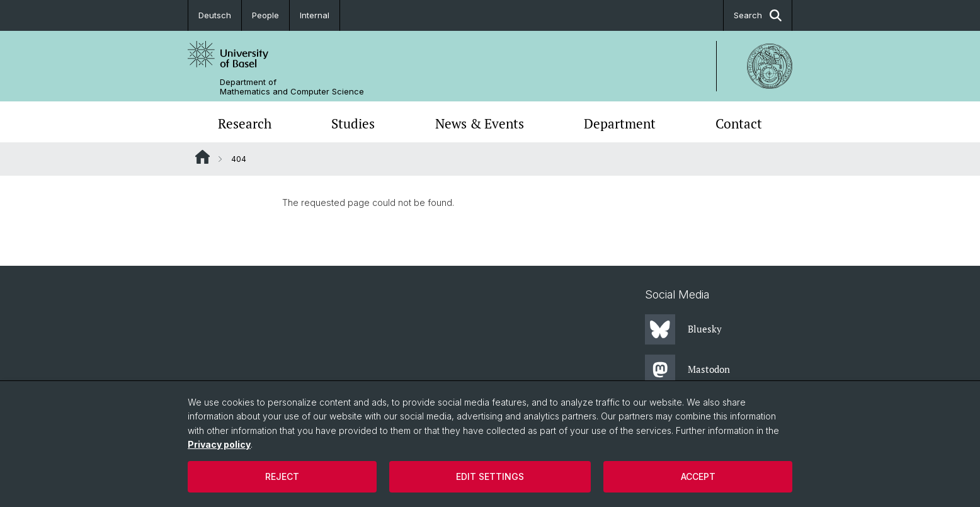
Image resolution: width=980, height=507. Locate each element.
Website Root (202, 157)
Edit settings (490, 476)
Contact (739, 123)
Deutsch (215, 15)
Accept (698, 476)
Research (245, 123)
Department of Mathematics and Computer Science (292, 87)
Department (620, 123)
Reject (282, 476)
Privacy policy (219, 444)
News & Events (480, 123)
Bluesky (683, 329)
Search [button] (758, 15)
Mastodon (687, 370)
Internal (315, 15)
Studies (353, 123)
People (265, 15)
